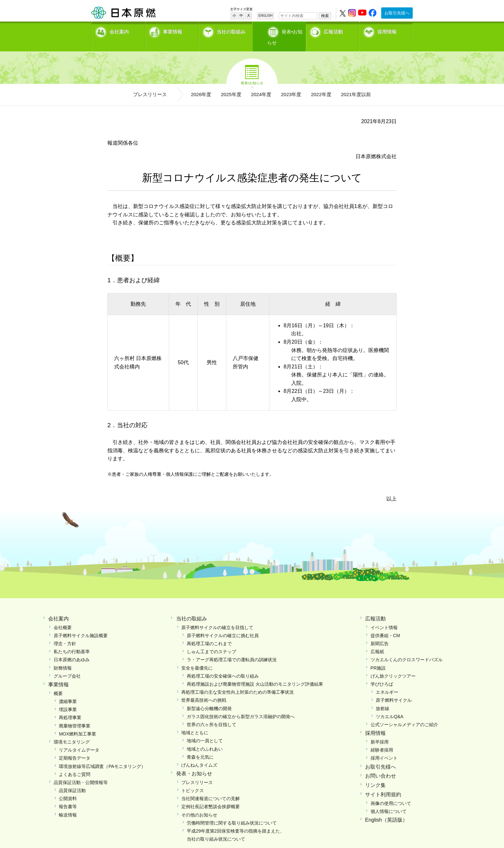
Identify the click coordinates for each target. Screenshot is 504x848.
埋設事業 (68, 699)
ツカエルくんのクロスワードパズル (407, 649)
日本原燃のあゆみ (72, 649)
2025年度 (231, 84)
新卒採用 (380, 731)
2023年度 (291, 84)
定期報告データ (75, 747)
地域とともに (195, 722)
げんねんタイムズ (199, 754)
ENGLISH (265, 16)
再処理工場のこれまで (209, 633)
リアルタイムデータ (79, 739)
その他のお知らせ (199, 804)
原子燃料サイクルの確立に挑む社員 (223, 625)
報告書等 (68, 796)
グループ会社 (67, 665)
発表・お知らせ (194, 763)
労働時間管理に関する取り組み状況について (232, 812)
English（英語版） (386, 809)
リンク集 (375, 775)
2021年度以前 (356, 84)
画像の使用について (391, 793)
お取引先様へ (397, 13)
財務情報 (63, 657)
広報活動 (333, 31)
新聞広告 (380, 633)
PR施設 (378, 657)
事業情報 (173, 31)
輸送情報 (68, 804)
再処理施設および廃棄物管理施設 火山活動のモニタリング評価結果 (255, 673)
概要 (58, 683)
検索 (325, 16)
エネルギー (387, 681)
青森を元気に (200, 746)
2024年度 (261, 84)
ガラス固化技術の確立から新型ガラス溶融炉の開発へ (241, 706)
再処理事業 (70, 707)
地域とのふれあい (205, 738)
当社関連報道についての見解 (211, 788)
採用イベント (384, 747)
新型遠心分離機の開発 (209, 698)
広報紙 (377, 641)
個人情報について (389, 801)
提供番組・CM (385, 625)
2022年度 (321, 84)
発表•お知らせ (286, 31)
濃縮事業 (68, 691)
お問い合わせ (381, 765)
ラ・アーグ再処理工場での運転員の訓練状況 (232, 649)
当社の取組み (231, 31)
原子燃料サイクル (394, 690)
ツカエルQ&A (390, 706)
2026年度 (201, 84)
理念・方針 (65, 633)
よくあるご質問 (75, 764)
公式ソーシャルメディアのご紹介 (404, 714)
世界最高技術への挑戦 (204, 690)
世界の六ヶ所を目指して (212, 714)
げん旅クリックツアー (393, 665)
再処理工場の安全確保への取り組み (223, 665)
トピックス (193, 780)
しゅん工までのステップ (212, 641)
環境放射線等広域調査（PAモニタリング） (102, 756)
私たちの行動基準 (72, 641)
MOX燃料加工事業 (77, 723)
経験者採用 (382, 739)
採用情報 (387, 31)
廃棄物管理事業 (75, 715)
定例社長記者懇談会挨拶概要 (211, 796)
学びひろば (382, 673)
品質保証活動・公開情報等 (81, 772)
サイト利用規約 (383, 784)
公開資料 (68, 788)
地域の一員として (205, 730)
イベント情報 (384, 617)
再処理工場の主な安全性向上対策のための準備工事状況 (238, 681)
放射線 (382, 698)
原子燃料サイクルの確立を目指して (217, 617)
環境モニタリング (72, 731)
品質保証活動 (72, 780)
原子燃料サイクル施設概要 (81, 625)
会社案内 (119, 31)
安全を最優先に (197, 657)
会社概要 (63, 617)
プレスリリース (150, 84)
